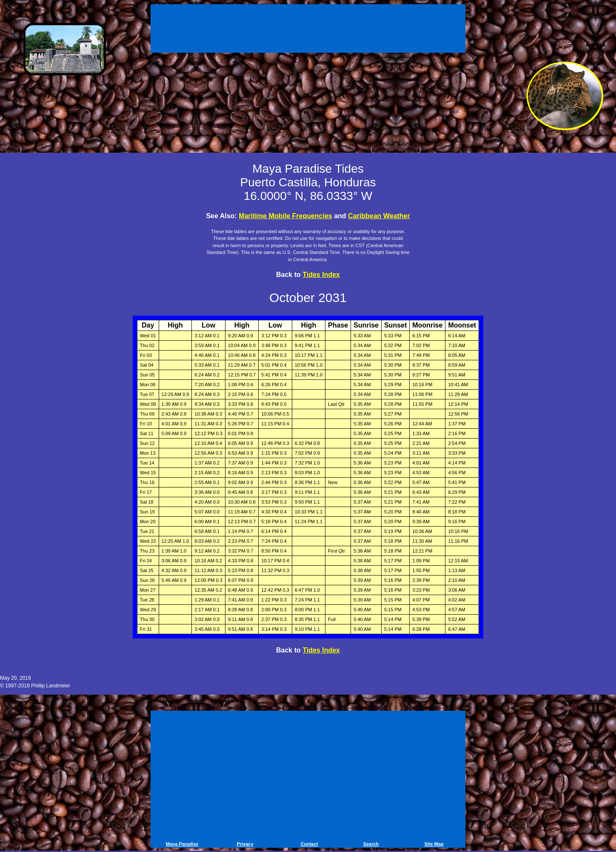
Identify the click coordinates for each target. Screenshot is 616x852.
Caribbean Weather (379, 216)
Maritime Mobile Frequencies (285, 216)
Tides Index (321, 275)
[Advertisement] (308, 30)
